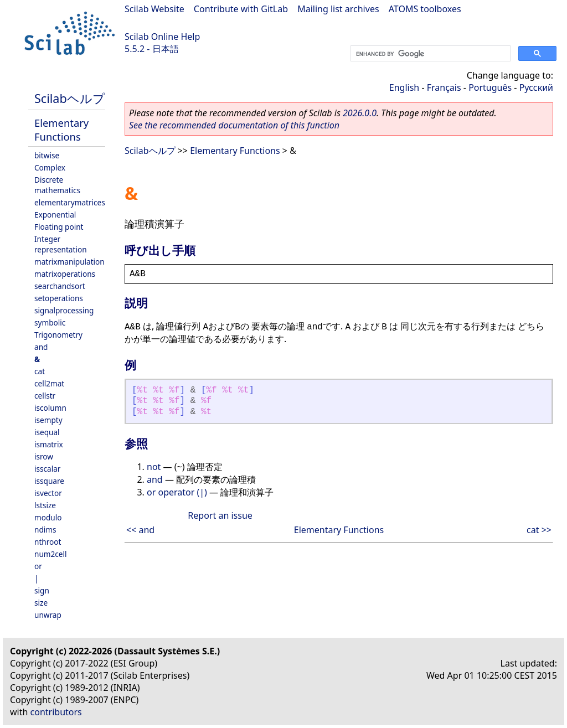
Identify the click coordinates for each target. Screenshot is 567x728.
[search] (429, 54)
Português (490, 87)
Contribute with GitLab (241, 9)
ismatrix (49, 444)
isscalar (47, 469)
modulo (48, 517)
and (41, 347)
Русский (536, 87)
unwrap (48, 615)
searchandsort (60, 286)
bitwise (47, 155)
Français (444, 87)
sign (42, 590)
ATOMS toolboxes (425, 9)
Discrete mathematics (57, 185)
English (404, 87)
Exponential (55, 215)
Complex (50, 167)
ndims (45, 530)
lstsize (45, 505)
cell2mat (49, 383)
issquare (49, 481)
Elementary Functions (61, 130)
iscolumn (50, 408)
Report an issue (220, 515)
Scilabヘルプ (70, 98)
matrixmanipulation (69, 262)
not (154, 467)
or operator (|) (177, 492)
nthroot (48, 542)
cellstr (45, 396)
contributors (56, 712)
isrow (44, 456)
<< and (140, 530)
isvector (48, 493)
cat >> (539, 530)
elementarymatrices (70, 202)
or (38, 566)
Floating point (59, 227)
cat (40, 371)
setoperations (59, 298)
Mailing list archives (338, 9)
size (41, 603)
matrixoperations (65, 274)
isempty (48, 420)
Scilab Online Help (162, 37)
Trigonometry (58, 335)
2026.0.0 (360, 113)
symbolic (50, 322)
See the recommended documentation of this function (234, 125)
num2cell (51, 554)
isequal (47, 432)
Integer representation (61, 244)
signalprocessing (64, 310)
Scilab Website (154, 9)
